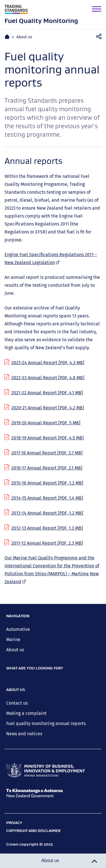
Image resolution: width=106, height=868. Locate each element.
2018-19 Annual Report (47, 438)
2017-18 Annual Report (47, 453)
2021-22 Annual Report (47, 393)
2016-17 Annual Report (47, 468)
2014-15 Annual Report (47, 498)
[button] (97, 9)
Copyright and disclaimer (33, 831)
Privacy (14, 823)
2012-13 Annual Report (47, 528)
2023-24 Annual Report (48, 363)
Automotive (18, 629)
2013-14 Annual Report (47, 513)
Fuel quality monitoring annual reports (46, 723)
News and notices (24, 734)
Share (101, 37)
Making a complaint (26, 713)
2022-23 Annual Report (48, 378)
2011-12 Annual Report (47, 543)
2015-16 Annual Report (47, 483)
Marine (13, 640)
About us (24, 37)
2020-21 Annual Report (48, 408)
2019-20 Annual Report (46, 423)
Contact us (17, 703)
